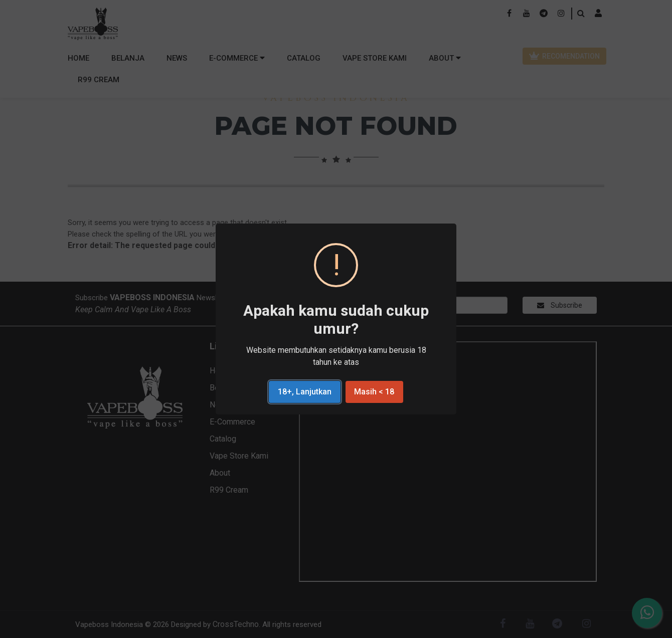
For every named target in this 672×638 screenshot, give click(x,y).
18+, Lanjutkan (305, 392)
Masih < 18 (374, 392)
